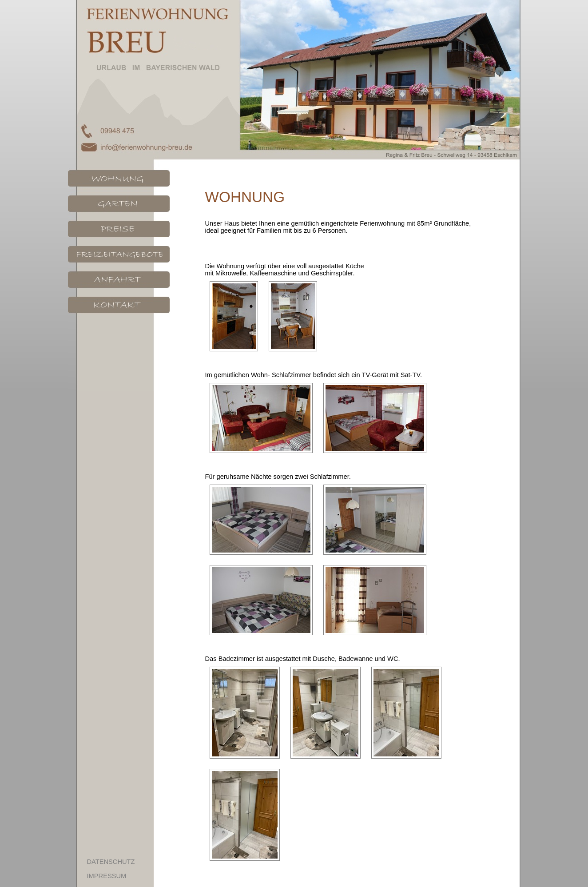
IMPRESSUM (107, 876)
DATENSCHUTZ (111, 862)
